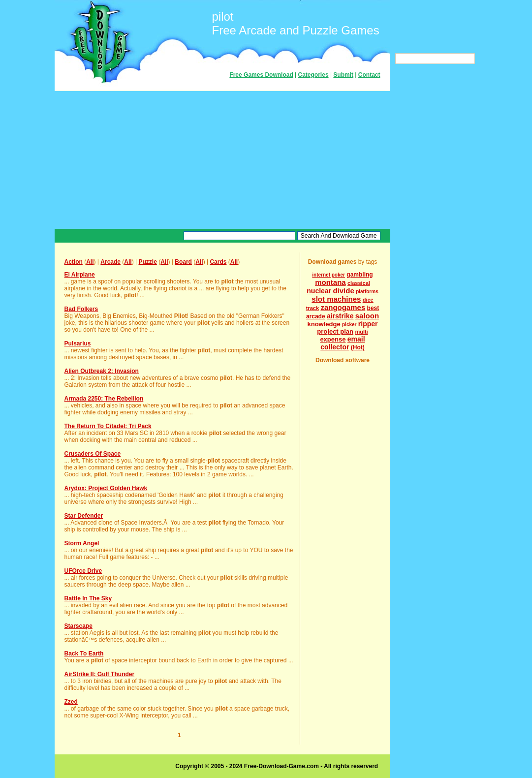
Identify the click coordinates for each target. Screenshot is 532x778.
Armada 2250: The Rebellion (104, 399)
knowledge (324, 324)
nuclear (319, 291)
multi (361, 332)
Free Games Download (261, 75)
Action (74, 262)
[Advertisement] (222, 160)
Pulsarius (78, 343)
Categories (313, 75)
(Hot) (358, 347)
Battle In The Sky (88, 598)
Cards (218, 262)
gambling (360, 275)
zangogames (343, 307)
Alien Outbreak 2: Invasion (102, 371)
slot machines (336, 299)
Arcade (110, 262)
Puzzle (147, 262)
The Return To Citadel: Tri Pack (108, 426)
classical (359, 283)
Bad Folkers (81, 309)
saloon (367, 316)
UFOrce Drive (83, 571)
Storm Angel (82, 543)
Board (183, 262)
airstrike (340, 316)
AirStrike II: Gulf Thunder (100, 674)
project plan (335, 331)
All (90, 262)
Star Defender (84, 516)
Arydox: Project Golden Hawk (106, 488)
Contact (369, 75)
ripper (368, 324)
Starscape (78, 626)
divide (343, 291)
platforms (367, 292)
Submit (343, 75)
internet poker (329, 275)
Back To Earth (84, 654)
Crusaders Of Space (93, 454)
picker (349, 325)
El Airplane (80, 275)
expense (333, 339)
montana (330, 282)
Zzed (71, 702)
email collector (343, 343)
